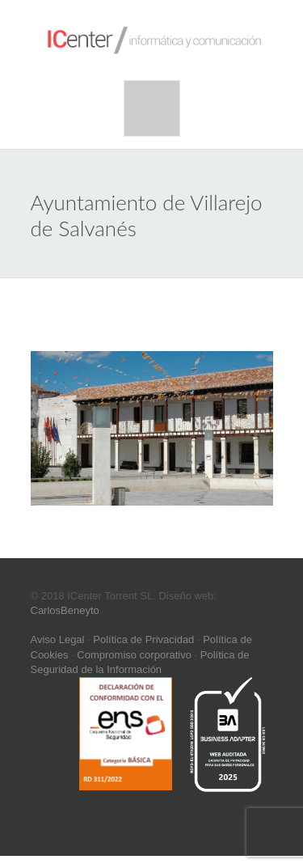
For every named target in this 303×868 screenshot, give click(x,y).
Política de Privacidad (143, 639)
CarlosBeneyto (65, 610)
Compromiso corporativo (134, 655)
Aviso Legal (58, 639)
